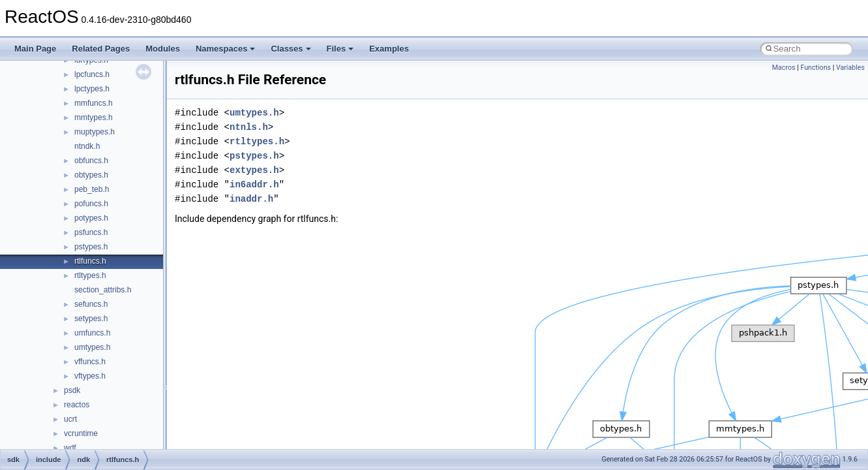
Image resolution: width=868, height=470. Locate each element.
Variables (850, 68)
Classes (291, 49)
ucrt (70, 419)
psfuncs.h (91, 232)
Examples (389, 49)
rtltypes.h (90, 275)
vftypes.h (90, 376)
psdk (72, 390)
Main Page (35, 49)
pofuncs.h (91, 204)
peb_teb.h (92, 189)
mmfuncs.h (94, 103)
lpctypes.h (92, 89)
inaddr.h (251, 199)
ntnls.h (249, 127)
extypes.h (254, 170)
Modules (163, 49)
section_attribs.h (103, 290)
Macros (784, 68)
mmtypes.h (94, 117)
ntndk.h (87, 146)
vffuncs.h (90, 362)
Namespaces (226, 49)
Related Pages (101, 49)
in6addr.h (254, 184)
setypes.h (91, 319)
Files (340, 49)
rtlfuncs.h (90, 261)
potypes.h (91, 218)
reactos (77, 405)
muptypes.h (95, 132)
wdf (70, 448)
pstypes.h (91, 247)
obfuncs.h (91, 161)
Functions (816, 68)
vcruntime (81, 433)
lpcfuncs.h (92, 74)
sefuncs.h (91, 304)
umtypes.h (92, 347)
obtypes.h (91, 175)
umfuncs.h (92, 333)
